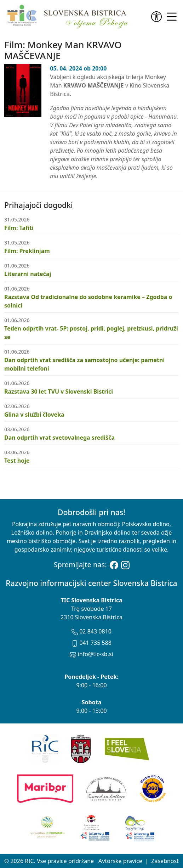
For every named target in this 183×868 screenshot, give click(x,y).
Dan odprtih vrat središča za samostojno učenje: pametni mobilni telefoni (84, 364)
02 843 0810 (91, 631)
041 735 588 (91, 643)
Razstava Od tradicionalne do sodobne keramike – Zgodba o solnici (88, 301)
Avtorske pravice (120, 861)
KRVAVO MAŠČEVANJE (94, 85)
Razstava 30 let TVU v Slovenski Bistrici (59, 391)
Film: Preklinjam (27, 251)
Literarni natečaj (28, 274)
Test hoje (17, 461)
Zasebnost (165, 861)
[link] (158, 17)
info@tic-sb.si (91, 654)
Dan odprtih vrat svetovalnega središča (59, 438)
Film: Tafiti (19, 228)
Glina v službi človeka (34, 415)
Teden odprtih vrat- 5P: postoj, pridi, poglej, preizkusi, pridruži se (91, 333)
